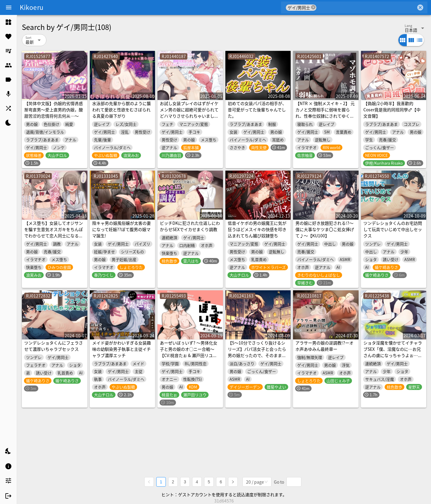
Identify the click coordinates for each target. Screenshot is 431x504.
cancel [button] (313, 7)
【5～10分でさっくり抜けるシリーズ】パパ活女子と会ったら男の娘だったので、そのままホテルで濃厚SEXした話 (257, 352)
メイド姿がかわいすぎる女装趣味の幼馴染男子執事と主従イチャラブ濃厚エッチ (122, 349)
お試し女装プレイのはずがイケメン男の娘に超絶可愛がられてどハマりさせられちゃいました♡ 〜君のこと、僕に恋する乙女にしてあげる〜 (189, 116)
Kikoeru (32, 7)
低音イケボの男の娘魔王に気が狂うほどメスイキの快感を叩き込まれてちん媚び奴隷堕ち (257, 229)
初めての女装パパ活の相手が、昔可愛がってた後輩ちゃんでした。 (257, 110)
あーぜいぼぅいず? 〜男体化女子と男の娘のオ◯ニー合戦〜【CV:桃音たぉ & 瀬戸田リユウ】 (189, 352)
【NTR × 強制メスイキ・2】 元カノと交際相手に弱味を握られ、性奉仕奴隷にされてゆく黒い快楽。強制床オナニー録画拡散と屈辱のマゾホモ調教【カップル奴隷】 (325, 119)
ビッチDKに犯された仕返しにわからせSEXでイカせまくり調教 (190, 226)
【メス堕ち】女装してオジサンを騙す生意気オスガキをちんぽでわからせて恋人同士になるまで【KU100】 (54, 232)
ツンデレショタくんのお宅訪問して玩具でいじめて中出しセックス (393, 229)
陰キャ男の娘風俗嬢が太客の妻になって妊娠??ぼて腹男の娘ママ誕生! (122, 229)
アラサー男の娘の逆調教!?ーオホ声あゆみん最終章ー (324, 346)
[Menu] (9, 7)
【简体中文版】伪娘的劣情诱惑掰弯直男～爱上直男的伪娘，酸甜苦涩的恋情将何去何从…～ (54, 110)
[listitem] (8, 22)
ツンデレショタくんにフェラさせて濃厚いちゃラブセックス (54, 346)
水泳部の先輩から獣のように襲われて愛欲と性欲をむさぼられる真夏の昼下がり (122, 110)
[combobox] (366, 7)
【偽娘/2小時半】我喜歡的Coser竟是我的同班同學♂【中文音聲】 (392, 110)
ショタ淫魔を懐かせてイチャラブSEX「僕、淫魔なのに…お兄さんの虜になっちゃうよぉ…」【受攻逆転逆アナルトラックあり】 (393, 355)
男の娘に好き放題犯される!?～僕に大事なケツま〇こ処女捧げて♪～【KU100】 (325, 229)
